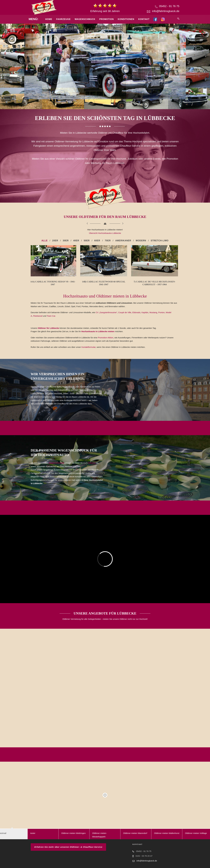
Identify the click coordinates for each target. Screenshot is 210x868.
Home (49, 19)
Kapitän (145, 312)
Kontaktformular (88, 347)
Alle (45, 241)
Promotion (107, 19)
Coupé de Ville (125, 312)
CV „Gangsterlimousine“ (106, 312)
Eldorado (136, 312)
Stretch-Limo (160, 241)
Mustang (153, 312)
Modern (141, 241)
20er (55, 241)
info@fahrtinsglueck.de (166, 11)
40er (76, 241)
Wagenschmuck (85, 19)
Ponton (162, 312)
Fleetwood (38, 316)
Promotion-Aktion (106, 338)
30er (66, 241)
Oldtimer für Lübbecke (48, 328)
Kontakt (144, 19)
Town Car (51, 316)
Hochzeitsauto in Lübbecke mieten (98, 331)
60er (97, 241)
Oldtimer (92, 463)
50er (87, 241)
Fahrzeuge (63, 19)
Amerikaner (123, 241)
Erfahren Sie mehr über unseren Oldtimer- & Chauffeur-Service (68, 847)
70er (108, 241)
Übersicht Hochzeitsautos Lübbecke (105, 233)
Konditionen (126, 19)
